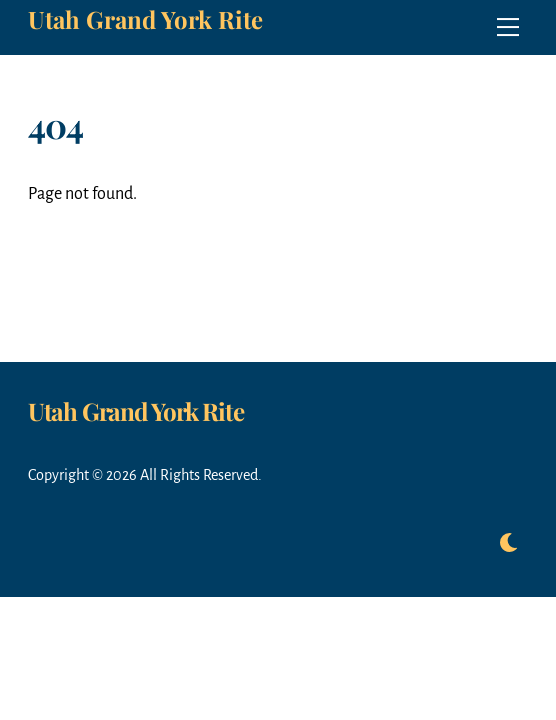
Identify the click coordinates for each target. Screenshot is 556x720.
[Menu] (508, 27)
